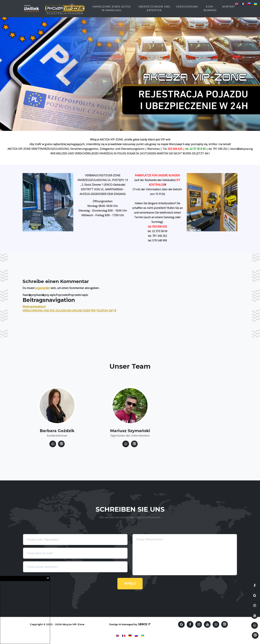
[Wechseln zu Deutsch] (130, 635)
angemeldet (43, 288)
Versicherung (187, 9)
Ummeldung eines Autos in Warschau (112, 11)
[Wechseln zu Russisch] (249, 4)
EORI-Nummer (210, 11)
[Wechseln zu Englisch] (237, 4)
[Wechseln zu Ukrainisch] (256, 4)
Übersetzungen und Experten (154, 11)
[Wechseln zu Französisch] (243, 4)
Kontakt (229, 9)
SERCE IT (144, 624)
